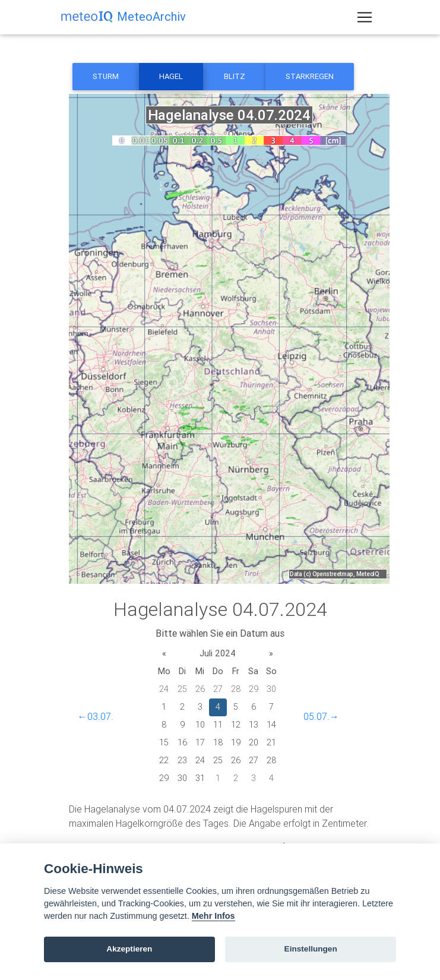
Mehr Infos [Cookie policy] (213, 916)
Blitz (235, 76)
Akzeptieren (129, 949)
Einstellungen (311, 949)
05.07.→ (321, 716)
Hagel (171, 76)
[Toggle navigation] (365, 20)
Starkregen (310, 76)
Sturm (106, 76)
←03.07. (96, 716)
